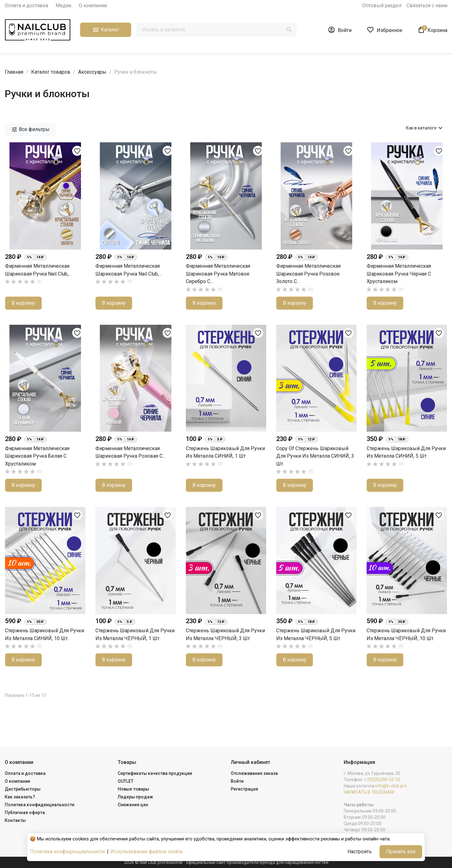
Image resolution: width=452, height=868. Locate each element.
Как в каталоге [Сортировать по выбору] (425, 128)
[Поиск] (216, 30)
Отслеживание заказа (254, 773)
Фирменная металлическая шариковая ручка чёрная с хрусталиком (399, 274)
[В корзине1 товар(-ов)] (432, 30)
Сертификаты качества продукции (155, 773)
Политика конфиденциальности (40, 805)
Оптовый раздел (382, 5)
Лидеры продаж (135, 797)
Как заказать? (20, 797)
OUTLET (126, 781)
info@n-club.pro (391, 786)
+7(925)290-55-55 (382, 780)
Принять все (401, 852)
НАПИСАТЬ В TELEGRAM (369, 792)
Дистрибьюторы (23, 789)
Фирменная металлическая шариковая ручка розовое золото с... (308, 274)
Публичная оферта (25, 813)
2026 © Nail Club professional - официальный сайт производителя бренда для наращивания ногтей (226, 862)
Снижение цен (133, 805)
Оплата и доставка (26, 5)
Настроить (360, 852)
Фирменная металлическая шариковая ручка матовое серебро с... (218, 274)
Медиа (63, 5)
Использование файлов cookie (147, 852)
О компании (93, 5)
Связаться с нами (427, 5)
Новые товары (133, 789)
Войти (237, 781)
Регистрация (244, 789)
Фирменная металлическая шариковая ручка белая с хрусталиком (37, 456)
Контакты (15, 820)
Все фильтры (30, 129)
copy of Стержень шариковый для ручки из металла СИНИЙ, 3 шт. (315, 456)
